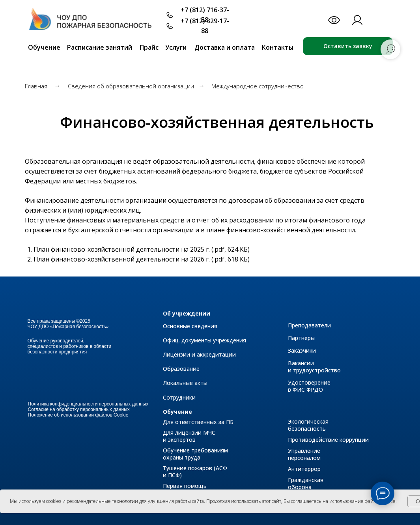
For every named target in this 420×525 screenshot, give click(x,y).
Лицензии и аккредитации (199, 354)
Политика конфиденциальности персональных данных (88, 404)
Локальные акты (185, 383)
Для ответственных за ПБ (198, 422)
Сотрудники (179, 397)
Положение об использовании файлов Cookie (78, 415)
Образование (181, 369)
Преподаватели (309, 325)
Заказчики (302, 350)
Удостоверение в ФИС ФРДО (309, 386)
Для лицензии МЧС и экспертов (189, 436)
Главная (36, 86)
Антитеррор (304, 469)
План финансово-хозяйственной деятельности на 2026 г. (122, 259)
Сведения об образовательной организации (131, 86)
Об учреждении (187, 313)
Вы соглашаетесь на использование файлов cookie (340, 501)
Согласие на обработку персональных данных (79, 409)
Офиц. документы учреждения (204, 340)
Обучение (177, 412)
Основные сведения (190, 326)
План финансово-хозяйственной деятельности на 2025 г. (122, 249)
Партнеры (301, 338)
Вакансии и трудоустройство (314, 367)
